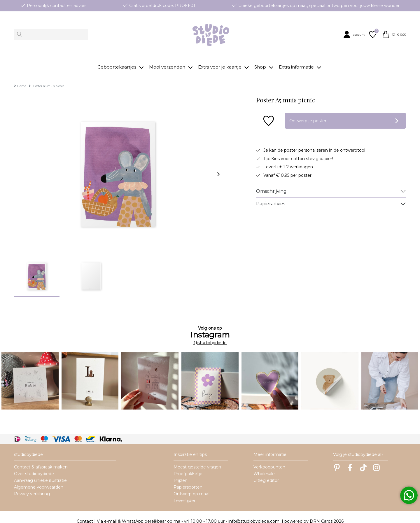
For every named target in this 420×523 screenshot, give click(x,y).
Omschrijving (271, 182)
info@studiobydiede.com (254, 512)
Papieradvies (271, 195)
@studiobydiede (210, 334)
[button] (355, 34)
